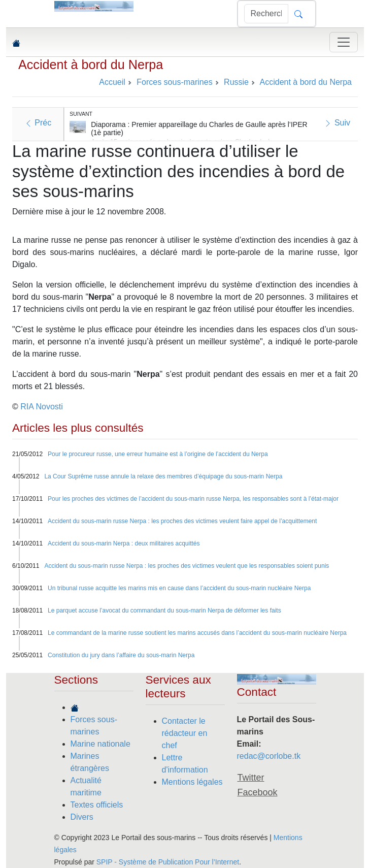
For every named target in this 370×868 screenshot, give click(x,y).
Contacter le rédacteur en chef (185, 733)
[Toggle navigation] (344, 42)
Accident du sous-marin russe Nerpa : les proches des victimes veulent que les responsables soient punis (187, 566)
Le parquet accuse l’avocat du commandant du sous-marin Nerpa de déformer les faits (164, 610)
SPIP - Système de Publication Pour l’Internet (168, 862)
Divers (82, 817)
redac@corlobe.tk (269, 756)
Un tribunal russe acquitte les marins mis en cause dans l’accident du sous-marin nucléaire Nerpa (179, 588)
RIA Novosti (42, 407)
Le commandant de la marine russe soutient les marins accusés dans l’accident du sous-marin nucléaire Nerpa (197, 633)
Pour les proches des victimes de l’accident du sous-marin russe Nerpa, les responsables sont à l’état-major (193, 499)
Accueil (112, 82)
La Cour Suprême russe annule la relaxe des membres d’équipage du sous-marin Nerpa (163, 476)
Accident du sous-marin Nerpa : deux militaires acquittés (124, 543)
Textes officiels (97, 805)
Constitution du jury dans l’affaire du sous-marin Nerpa (121, 655)
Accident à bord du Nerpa (91, 65)
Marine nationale (100, 744)
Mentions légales (192, 782)
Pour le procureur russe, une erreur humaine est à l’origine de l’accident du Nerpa (158, 454)
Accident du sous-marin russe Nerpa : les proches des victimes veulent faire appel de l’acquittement (182, 521)
